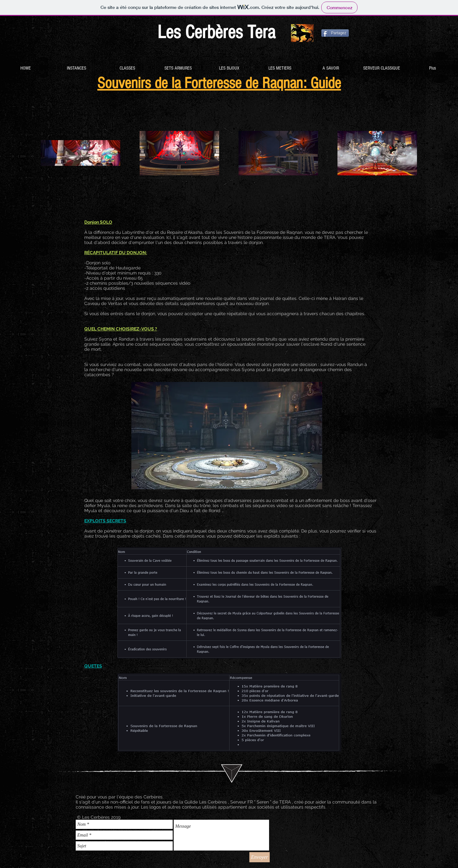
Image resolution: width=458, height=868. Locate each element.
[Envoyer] (260, 857)
